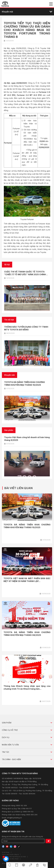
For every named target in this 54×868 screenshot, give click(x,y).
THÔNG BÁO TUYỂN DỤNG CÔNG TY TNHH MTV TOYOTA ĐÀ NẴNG (26, 328)
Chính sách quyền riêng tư (10, 854)
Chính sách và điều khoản (10, 859)
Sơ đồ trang (6, 852)
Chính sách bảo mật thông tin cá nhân (14, 857)
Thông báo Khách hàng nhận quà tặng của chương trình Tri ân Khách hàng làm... (27, 687)
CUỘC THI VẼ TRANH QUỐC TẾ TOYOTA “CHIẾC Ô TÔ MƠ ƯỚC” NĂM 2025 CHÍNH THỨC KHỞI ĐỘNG (25, 274)
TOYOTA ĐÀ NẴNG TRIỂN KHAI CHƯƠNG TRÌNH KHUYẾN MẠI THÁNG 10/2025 (27, 526)
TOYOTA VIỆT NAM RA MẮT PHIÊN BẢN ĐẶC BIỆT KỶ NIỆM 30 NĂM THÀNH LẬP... (27, 580)
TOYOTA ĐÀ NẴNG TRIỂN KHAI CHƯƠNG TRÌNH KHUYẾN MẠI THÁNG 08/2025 (27, 634)
